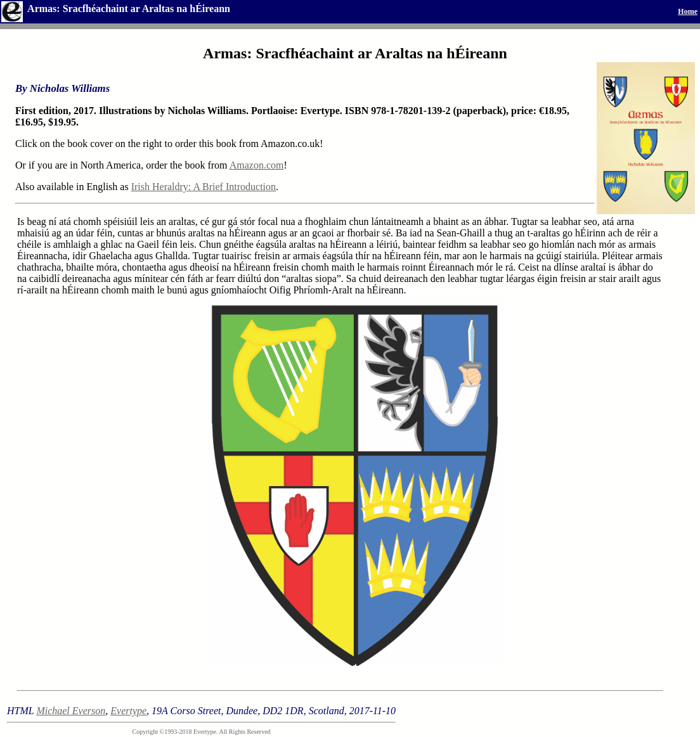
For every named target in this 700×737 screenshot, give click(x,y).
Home (688, 11)
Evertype (128, 711)
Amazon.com (257, 165)
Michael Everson (71, 711)
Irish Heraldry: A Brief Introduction (204, 187)
